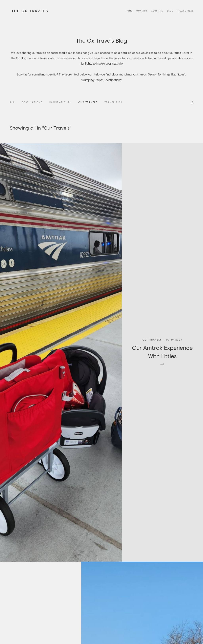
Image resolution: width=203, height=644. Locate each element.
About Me (157, 2)
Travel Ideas (185, 2)
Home (129, 2)
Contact (142, 2)
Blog (170, 2)
